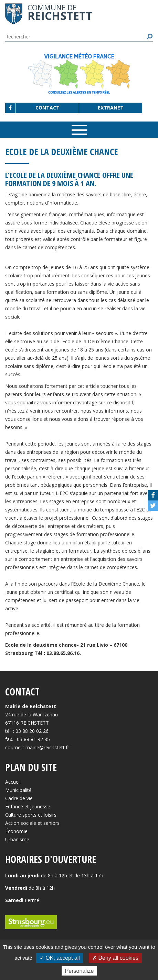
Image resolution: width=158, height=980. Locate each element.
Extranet (111, 108)
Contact (48, 108)
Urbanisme (17, 839)
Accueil (13, 782)
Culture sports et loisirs (31, 815)
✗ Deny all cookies (115, 958)
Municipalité (18, 790)
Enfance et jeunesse (28, 806)
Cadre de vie (19, 798)
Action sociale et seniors (32, 823)
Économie (16, 831)
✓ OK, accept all (60, 958)
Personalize (80, 971)
